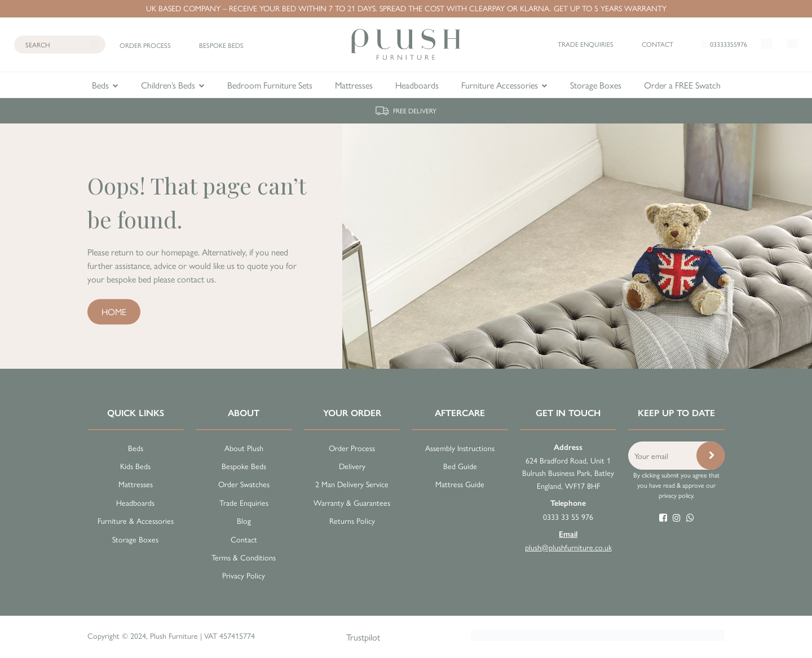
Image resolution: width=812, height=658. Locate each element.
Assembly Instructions (460, 448)
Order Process (352, 448)
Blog (244, 520)
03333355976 (724, 44)
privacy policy (676, 495)
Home (114, 311)
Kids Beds (135, 466)
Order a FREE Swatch (682, 85)
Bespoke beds (221, 45)
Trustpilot (363, 637)
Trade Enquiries (244, 502)
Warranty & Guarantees (352, 502)
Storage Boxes (596, 85)
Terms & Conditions (244, 557)
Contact (657, 44)
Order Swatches (244, 484)
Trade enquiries (586, 44)
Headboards (417, 85)
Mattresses (354, 85)
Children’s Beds (168, 85)
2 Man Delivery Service (352, 484)
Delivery (352, 466)
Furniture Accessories (500, 85)
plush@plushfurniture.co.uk (568, 540)
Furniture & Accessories (136, 520)
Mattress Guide (460, 484)
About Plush (244, 448)
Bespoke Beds (244, 466)
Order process (145, 45)
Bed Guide (460, 466)
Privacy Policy (244, 575)
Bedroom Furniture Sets (270, 85)
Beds (100, 85)
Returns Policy (352, 520)
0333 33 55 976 (568, 509)
